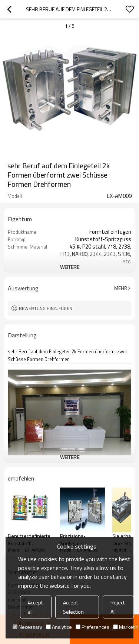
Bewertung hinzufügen (46, 308)
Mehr (121, 288)
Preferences (92, 627)
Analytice (59, 627)
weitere (70, 267)
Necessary (27, 627)
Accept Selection (73, 607)
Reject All (118, 607)
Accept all (35, 607)
